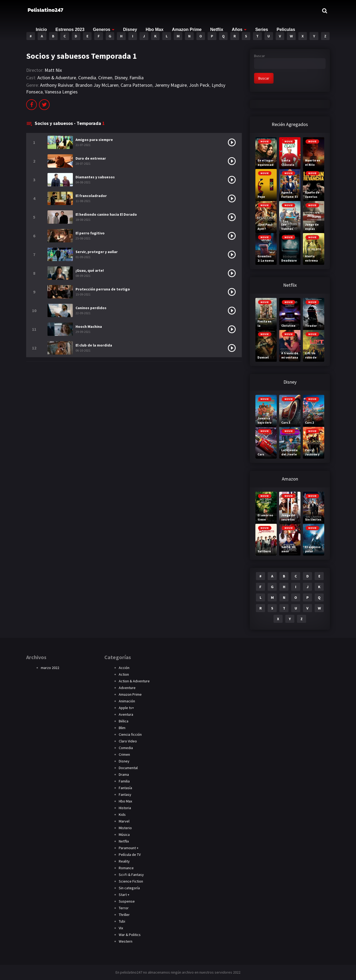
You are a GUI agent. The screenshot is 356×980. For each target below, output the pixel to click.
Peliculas (286, 29)
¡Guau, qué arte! (90, 270)
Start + (124, 895)
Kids (122, 814)
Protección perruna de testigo (103, 289)
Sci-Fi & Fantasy (131, 875)
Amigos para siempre (94, 140)
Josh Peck (199, 85)
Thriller (124, 915)
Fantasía (125, 788)
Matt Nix (53, 70)
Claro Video (128, 741)
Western (126, 941)
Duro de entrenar (91, 158)
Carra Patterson (137, 85)
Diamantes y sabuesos (95, 177)
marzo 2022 (50, 668)
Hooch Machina (89, 326)
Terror (124, 908)
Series (262, 29)
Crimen (105, 78)
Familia (137, 78)
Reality (124, 861)
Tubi (122, 921)
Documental (128, 768)
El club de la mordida (94, 345)
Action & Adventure (57, 78)
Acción (124, 668)
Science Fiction (131, 881)
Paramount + (129, 848)
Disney (130, 29)
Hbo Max (155, 29)
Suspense (127, 901)
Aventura (126, 714)
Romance (126, 868)
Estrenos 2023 (70, 29)
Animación (127, 701)
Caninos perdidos (91, 308)
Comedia (87, 78)
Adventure (127, 688)
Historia (125, 808)
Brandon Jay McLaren (97, 85)
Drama (124, 774)
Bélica (124, 721)
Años (237, 29)
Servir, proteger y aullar (97, 252)
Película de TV (130, 855)
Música (124, 835)
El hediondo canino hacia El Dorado (106, 214)
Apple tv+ (126, 708)
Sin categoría (129, 888)
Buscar (260, 56)
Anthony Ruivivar (57, 85)
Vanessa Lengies (61, 92)
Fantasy (125, 794)
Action (124, 674)
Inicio (41, 29)
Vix (121, 928)
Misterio (125, 828)
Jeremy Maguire (171, 85)
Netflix (217, 29)
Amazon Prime (187, 29)
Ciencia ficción (130, 734)
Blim (122, 728)
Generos (102, 29)
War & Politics (130, 935)
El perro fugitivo (90, 233)
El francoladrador (91, 196)
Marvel (124, 821)
